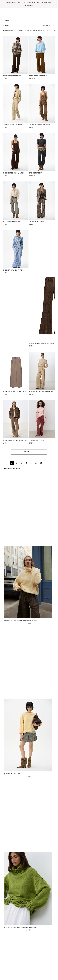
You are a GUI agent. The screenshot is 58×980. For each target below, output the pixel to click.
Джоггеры (37, 31)
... (36, 463)
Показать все (9, 31)
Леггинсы (47, 31)
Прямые (19, 31)
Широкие (28, 31)
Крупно (52, 26)
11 (41, 463)
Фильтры (6, 26)
